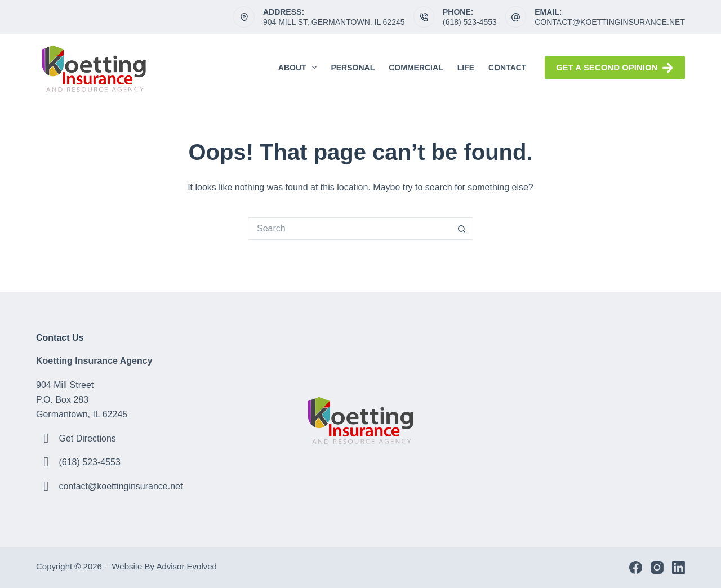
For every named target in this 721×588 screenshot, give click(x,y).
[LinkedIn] (678, 567)
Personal (353, 68)
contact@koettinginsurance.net (610, 22)
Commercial (416, 68)
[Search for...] (349, 229)
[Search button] (462, 229)
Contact (507, 68)
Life (466, 68)
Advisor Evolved (188, 566)
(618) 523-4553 (470, 22)
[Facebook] (636, 567)
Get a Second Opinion (615, 68)
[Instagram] (657, 567)
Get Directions (87, 438)
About (300, 68)
